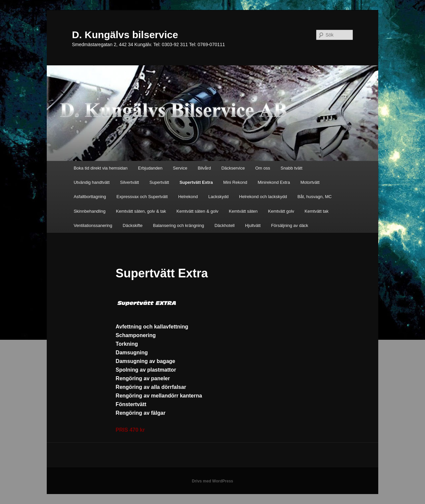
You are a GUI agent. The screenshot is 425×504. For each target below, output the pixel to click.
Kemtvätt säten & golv (197, 211)
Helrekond (188, 197)
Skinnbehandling (90, 211)
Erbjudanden (150, 168)
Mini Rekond (235, 182)
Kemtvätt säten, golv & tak (141, 211)
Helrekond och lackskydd (263, 197)
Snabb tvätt (291, 168)
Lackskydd (218, 197)
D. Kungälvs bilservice (125, 35)
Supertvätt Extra (196, 182)
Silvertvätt (129, 182)
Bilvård (204, 168)
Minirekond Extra (274, 182)
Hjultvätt (253, 225)
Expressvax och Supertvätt (142, 197)
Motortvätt (310, 182)
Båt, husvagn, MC (314, 197)
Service (180, 168)
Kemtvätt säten (243, 211)
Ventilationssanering (93, 225)
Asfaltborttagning (90, 197)
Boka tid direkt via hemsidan (101, 168)
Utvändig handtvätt (91, 182)
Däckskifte (133, 225)
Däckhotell (225, 225)
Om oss (263, 168)
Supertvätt (159, 182)
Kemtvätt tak (317, 211)
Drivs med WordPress (213, 481)
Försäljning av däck (290, 225)
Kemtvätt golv (281, 211)
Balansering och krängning (179, 225)
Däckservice (233, 168)
